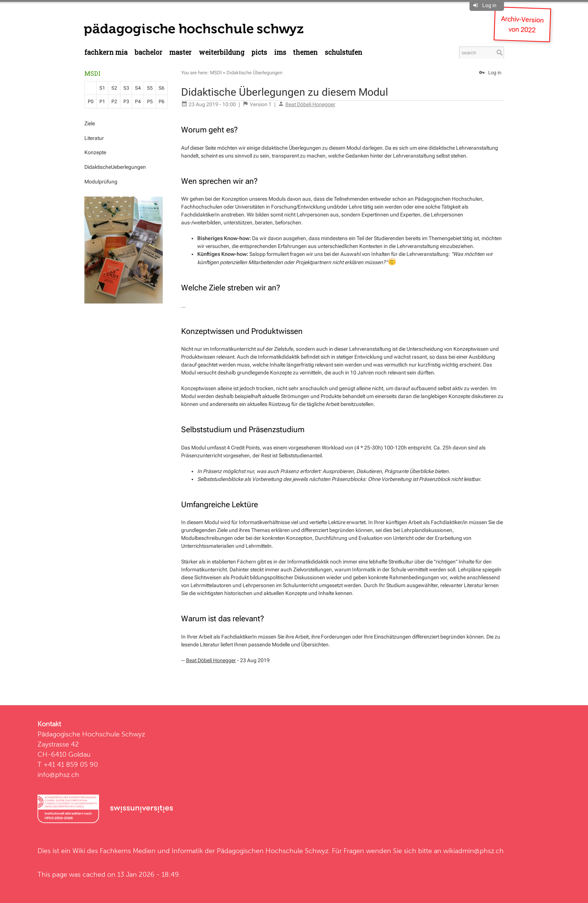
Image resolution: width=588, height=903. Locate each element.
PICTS (259, 52)
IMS (280, 52)
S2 (114, 88)
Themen (305, 52)
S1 (102, 88)
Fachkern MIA (106, 52)
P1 (102, 101)
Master (180, 52)
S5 (150, 88)
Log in (489, 5)
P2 (114, 101)
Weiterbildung (222, 52)
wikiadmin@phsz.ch (473, 851)
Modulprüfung (101, 182)
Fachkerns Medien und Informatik (151, 851)
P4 (138, 101)
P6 (161, 101)
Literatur (94, 138)
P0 (91, 101)
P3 (126, 101)
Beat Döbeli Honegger (310, 104)
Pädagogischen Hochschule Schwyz (273, 851)
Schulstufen (343, 52)
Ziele (90, 123)
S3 (126, 88)
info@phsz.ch (58, 775)
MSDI (92, 73)
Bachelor (148, 52)
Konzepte (95, 152)
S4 (138, 88)
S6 (161, 88)
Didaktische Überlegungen (254, 73)
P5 (150, 101)
